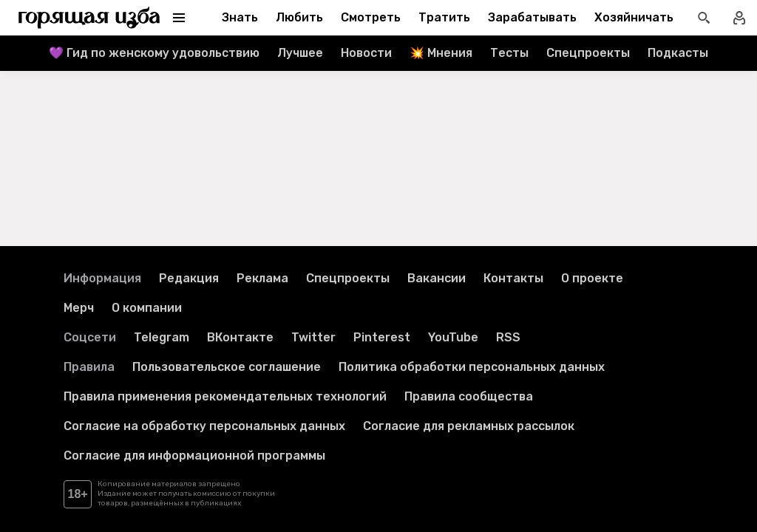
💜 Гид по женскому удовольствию (154, 53)
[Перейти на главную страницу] (89, 18)
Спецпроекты (588, 53)
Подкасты (678, 53)
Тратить (444, 17)
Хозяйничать (634, 17)
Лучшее (300, 53)
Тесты (509, 53)
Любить (299, 17)
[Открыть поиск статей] (704, 18)
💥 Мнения (441, 53)
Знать (240, 17)
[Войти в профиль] (739, 18)
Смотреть (371, 17)
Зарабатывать (532, 17)
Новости (366, 53)
